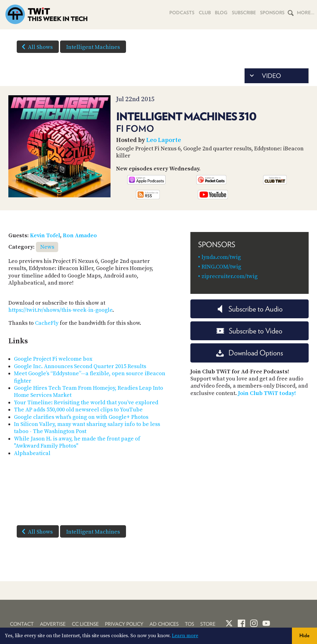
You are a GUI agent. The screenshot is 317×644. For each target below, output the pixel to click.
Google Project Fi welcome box (53, 359)
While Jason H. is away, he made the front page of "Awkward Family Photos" (77, 442)
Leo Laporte (164, 140)
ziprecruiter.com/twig (230, 276)
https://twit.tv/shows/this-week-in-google (60, 310)
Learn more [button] (185, 636)
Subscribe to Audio (249, 309)
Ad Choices (164, 624)
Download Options (250, 353)
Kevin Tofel (45, 236)
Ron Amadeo (80, 236)
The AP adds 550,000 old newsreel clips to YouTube (78, 410)
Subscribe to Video (249, 331)
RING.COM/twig (221, 267)
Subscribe (243, 13)
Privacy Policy (124, 624)
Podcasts (181, 13)
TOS (189, 624)
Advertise (53, 624)
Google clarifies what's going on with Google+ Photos (81, 417)
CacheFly (47, 323)
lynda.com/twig (221, 257)
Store (208, 624)
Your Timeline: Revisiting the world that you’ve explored (86, 403)
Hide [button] (304, 635)
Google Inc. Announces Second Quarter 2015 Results (80, 366)
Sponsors (272, 13)
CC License (85, 624)
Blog (220, 13)
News (47, 247)
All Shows (36, 47)
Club (204, 13)
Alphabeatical (32, 453)
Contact (22, 624)
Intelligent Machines (93, 47)
